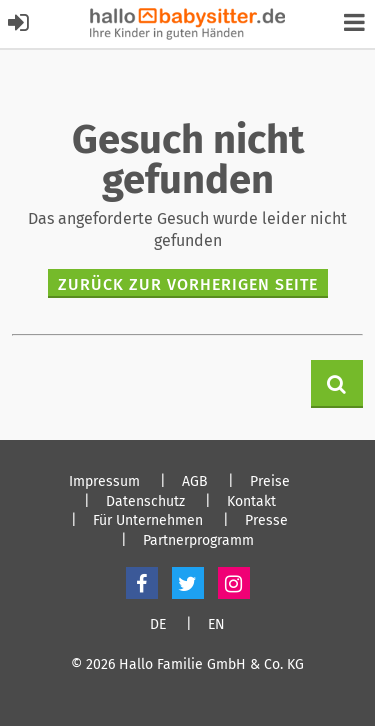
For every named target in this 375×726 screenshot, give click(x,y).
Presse (266, 521)
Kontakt (251, 502)
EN (216, 625)
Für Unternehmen (148, 521)
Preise (270, 482)
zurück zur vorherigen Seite (188, 284)
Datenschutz (145, 502)
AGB (195, 482)
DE (158, 625)
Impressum (104, 482)
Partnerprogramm (198, 541)
